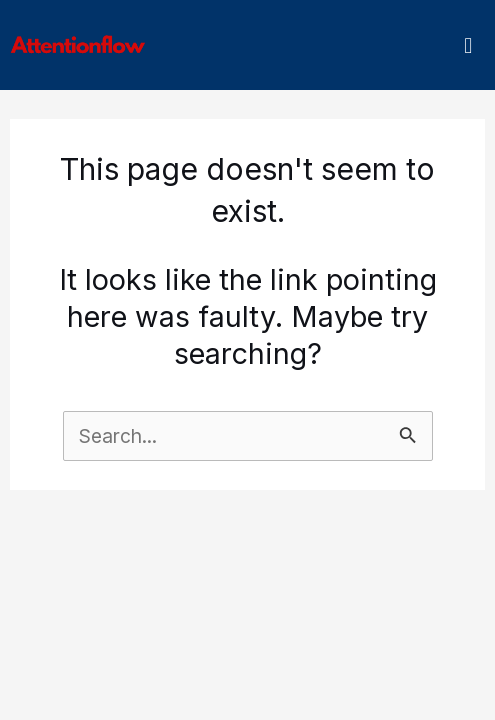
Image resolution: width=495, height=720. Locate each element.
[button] (468, 45)
